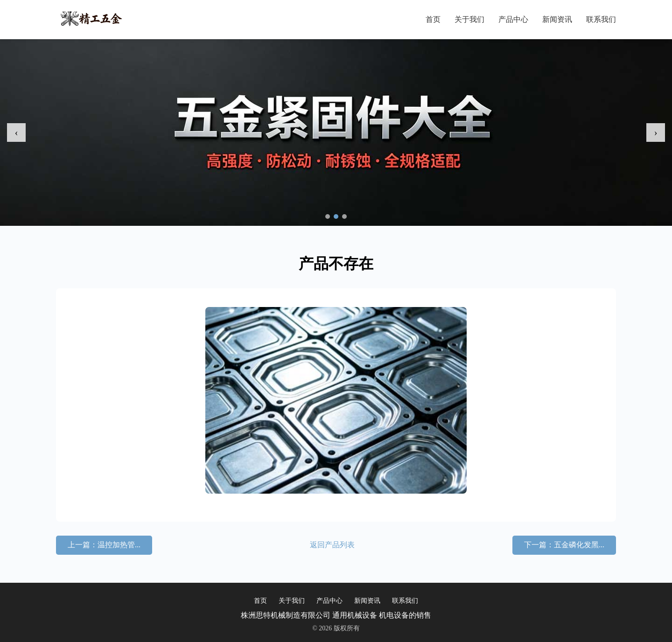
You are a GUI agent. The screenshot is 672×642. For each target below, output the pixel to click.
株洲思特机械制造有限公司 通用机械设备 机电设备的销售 (336, 615)
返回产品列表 (332, 545)
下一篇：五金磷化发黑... (564, 545)
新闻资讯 (557, 19)
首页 (433, 19)
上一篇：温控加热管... (104, 545)
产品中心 (513, 19)
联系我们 (601, 19)
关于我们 (469, 19)
